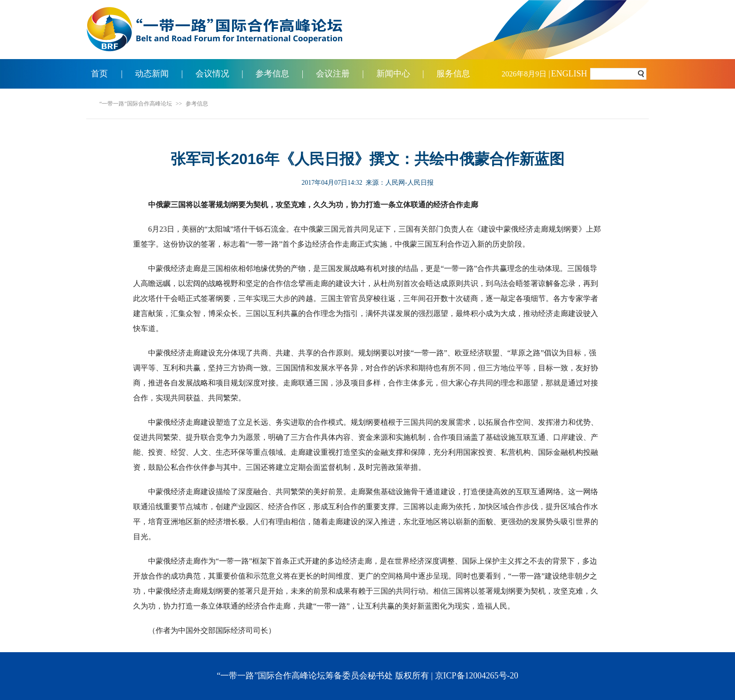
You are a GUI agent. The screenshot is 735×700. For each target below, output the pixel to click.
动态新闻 (152, 74)
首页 (99, 74)
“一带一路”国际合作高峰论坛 (136, 104)
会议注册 (333, 74)
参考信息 (272, 74)
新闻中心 (393, 74)
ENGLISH (569, 74)
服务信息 (453, 74)
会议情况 (212, 74)
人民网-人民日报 (409, 183)
